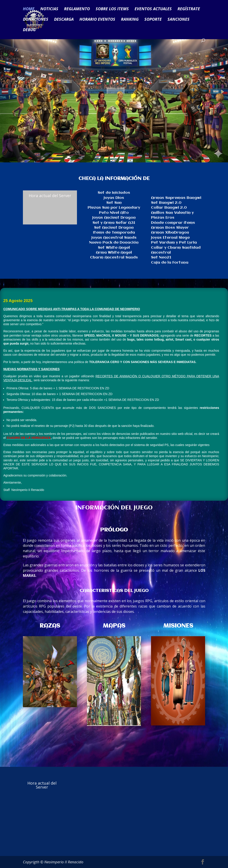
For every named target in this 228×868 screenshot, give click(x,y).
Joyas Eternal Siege (170, 238)
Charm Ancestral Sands (114, 257)
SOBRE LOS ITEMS (112, 9)
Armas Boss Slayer (170, 228)
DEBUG (29, 30)
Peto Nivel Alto (114, 213)
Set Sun (114, 203)
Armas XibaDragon (170, 233)
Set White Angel (114, 248)
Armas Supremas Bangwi (176, 198)
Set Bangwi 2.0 (166, 203)
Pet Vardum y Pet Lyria (174, 243)
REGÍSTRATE (189, 9)
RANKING (130, 20)
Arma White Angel (114, 253)
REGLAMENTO (77, 9)
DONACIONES (36, 20)
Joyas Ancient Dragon (114, 218)
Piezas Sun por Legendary (114, 208)
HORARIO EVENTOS (97, 20)
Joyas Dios (114, 198)
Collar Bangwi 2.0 (169, 208)
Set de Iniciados (114, 193)
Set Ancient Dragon (114, 228)
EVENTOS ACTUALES (153, 9)
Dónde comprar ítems (173, 223)
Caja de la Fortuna (170, 263)
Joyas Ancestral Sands (114, 238)
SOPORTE (153, 20)
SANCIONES (179, 20)
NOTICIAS (49, 9)
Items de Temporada (114, 233)
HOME (29, 9)
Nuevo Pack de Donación (114, 243)
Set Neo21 (161, 257)
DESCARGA (64, 20)
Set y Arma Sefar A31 (114, 223)
